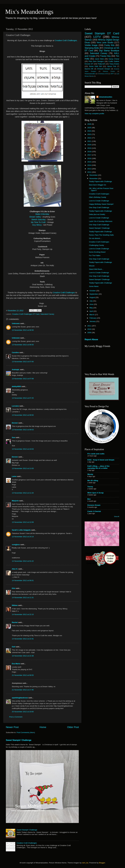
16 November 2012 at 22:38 (23, 656)
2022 (90, 138)
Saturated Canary (47, 314)
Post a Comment (16, 717)
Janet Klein (99, 59)
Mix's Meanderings (29, 12)
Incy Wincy (37, 225)
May (91, 308)
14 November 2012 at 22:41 (23, 639)
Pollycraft (101, 64)
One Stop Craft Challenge (99, 208)
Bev (89, 499)
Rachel (15, 622)
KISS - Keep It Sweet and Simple (101, 460)
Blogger (102, 863)
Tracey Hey (105, 56)
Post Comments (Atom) (26, 732)
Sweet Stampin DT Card (102, 33)
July (91, 301)
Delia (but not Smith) (97, 214)
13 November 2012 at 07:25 (23, 398)
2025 (90, 128)
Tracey (90, 487)
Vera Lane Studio (105, 42)
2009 (90, 333)
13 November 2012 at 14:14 (23, 537)
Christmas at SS (103, 74)
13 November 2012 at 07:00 (23, 362)
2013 (90, 169)
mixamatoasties (106, 97)
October (93, 291)
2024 (90, 131)
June (92, 304)
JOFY (112, 74)
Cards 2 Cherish (94, 511)
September (94, 294)
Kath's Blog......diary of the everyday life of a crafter (98, 467)
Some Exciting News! (97, 252)
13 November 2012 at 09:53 (23, 430)
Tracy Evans (114, 64)
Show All (117, 517)
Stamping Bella (92, 48)
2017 (90, 155)
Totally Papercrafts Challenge (101, 181)
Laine (14, 476)
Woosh (92, 266)
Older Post (73, 727)
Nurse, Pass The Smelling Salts (101, 235)
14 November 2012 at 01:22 (23, 561)
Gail (14, 647)
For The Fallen (95, 256)
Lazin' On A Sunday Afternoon (101, 221)
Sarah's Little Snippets (21, 530)
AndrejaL (16, 370)
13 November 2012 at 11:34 (23, 493)
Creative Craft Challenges (66, 40)
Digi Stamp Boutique (109, 50)
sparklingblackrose (20, 698)
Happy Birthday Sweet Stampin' (101, 204)
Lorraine (15, 406)
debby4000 (16, 386)
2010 (90, 329)
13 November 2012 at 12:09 (23, 522)
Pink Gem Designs (96, 61)
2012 (90, 172)
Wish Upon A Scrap (95, 493)
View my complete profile (94, 114)
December (94, 175)
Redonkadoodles (90, 74)
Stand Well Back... (96, 269)
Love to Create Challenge (99, 201)
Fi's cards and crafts (96, 454)
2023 (90, 134)
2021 (90, 141)
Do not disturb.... (96, 238)
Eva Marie (16, 664)
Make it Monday (42, 214)
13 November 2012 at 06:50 (23, 330)
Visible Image (91, 45)
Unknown (16, 323)
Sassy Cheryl (114, 59)
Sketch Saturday (38, 220)
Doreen (15, 423)
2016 (90, 158)
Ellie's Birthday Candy (98, 197)
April (91, 311)
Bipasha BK (89, 69)
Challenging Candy (96, 245)
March (92, 315)
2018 (90, 152)
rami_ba (85, 863)
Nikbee (15, 605)
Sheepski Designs (104, 69)
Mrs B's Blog (93, 481)
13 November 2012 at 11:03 (23, 468)
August (92, 297)
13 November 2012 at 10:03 (23, 449)
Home (43, 727)
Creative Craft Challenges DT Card (26, 314)
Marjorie (15, 501)
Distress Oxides (109, 71)
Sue (13, 437)
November (94, 178)
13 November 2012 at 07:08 (23, 379)
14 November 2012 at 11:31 (23, 598)
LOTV (97, 37)
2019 (90, 148)
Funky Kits (109, 45)
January (93, 321)
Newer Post (12, 727)
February (93, 318)
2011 (90, 326)
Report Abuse (91, 339)
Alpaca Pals (112, 66)
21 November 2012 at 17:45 (23, 690)
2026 (90, 124)
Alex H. (15, 569)
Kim (14, 588)
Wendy (90, 474)
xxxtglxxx (16, 545)
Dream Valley (35, 217)
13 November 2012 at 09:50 (23, 415)
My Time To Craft (38, 222)
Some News (94, 286)
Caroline (15, 352)
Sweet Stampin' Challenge (19, 740)
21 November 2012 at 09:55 (23, 675)
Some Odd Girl (95, 66)
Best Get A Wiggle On (98, 185)
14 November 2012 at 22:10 (23, 614)
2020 (90, 145)
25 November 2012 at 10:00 (23, 712)
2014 (90, 165)
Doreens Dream (94, 505)
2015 (90, 162)
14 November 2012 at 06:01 (23, 580)
